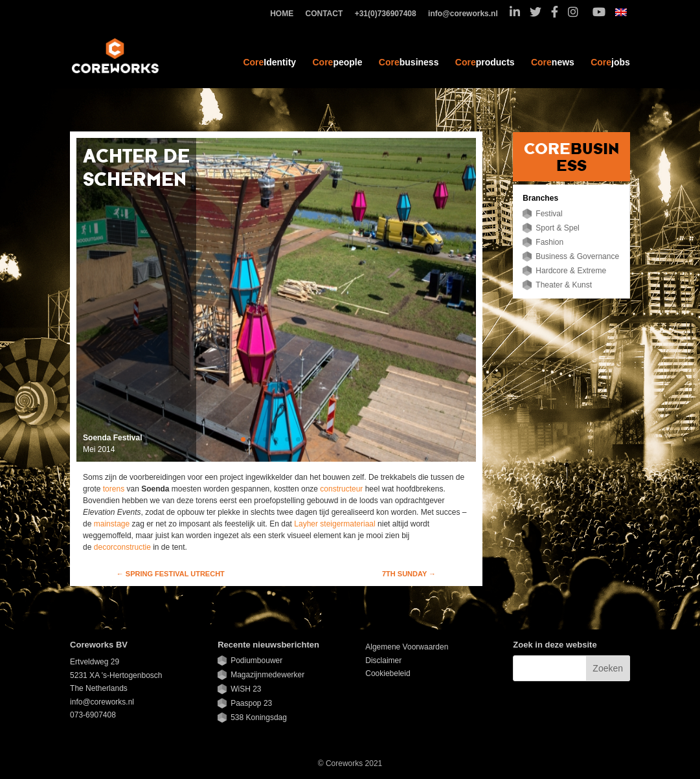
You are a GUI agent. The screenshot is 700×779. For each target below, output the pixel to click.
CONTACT (328, 14)
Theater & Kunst (564, 285)
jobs (610, 62)
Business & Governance (577, 256)
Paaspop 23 (251, 703)
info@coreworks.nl (466, 14)
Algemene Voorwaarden (407, 647)
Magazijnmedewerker (267, 675)
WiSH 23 (246, 689)
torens (115, 489)
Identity (269, 62)
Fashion (549, 242)
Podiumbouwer (256, 660)
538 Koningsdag (259, 717)
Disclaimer (383, 660)
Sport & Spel (557, 228)
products (485, 62)
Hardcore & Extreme (571, 271)
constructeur (341, 489)
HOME (285, 14)
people (337, 62)
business (409, 62)
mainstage (113, 524)
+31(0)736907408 (389, 14)
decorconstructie (123, 547)
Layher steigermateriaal (334, 524)
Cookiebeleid (388, 673)
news (553, 62)
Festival (549, 214)
